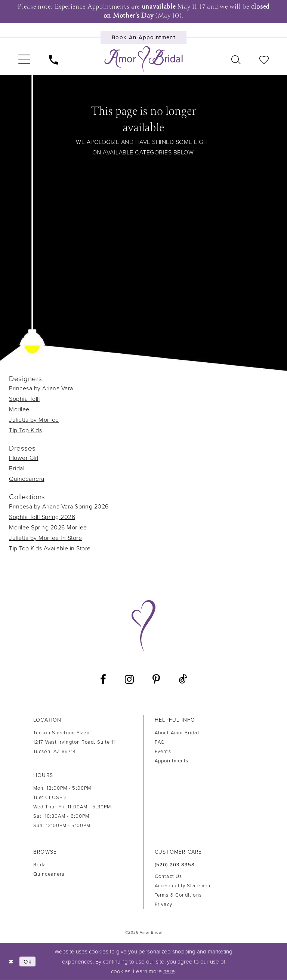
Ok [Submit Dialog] (28, 961)
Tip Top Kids (25, 430)
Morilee (19, 409)
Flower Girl (24, 458)
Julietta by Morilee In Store (45, 538)
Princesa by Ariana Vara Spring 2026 (59, 507)
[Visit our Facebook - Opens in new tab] (103, 679)
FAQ (160, 742)
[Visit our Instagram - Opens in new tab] (129, 679)
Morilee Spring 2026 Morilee (48, 528)
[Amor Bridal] (143, 59)
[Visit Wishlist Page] (264, 59)
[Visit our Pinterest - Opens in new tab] (156, 679)
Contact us (168, 876)
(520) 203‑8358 (175, 865)
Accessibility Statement (183, 886)
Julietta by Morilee (34, 420)
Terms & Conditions (178, 895)
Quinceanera (27, 479)
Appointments (172, 761)
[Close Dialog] (11, 961)
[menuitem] (24, 59)
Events (163, 752)
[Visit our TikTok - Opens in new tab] (183, 679)
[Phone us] (54, 59)
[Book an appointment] (144, 37)
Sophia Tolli (24, 399)
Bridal (17, 469)
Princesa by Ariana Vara (41, 388)
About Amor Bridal (177, 733)
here (169, 971)
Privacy (163, 904)
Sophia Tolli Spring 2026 (42, 517)
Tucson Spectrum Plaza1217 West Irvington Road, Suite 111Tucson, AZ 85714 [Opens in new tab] (75, 742)
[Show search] (236, 59)
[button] (24, 59)
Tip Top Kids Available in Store (50, 549)
